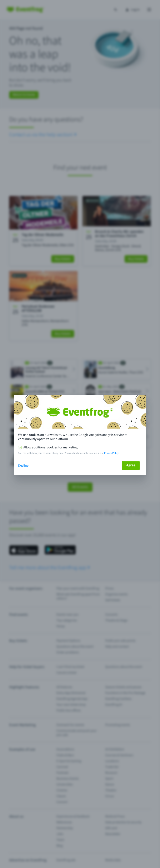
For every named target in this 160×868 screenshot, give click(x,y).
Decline (23, 466)
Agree (131, 465)
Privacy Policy (111, 453)
